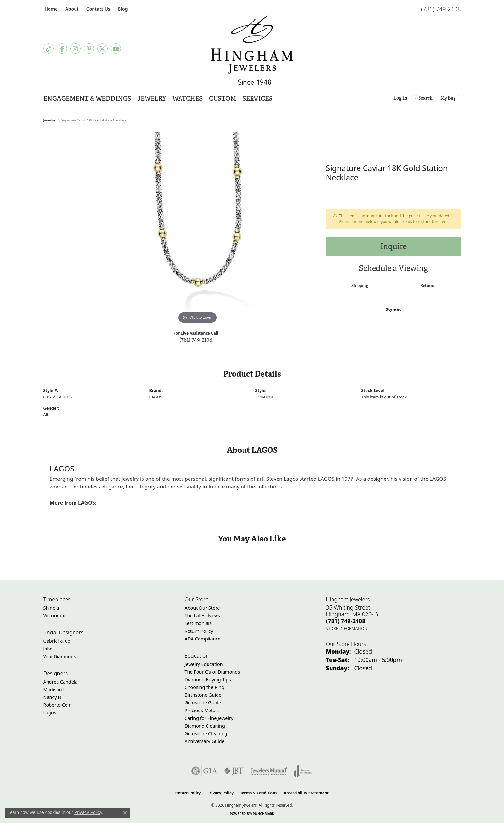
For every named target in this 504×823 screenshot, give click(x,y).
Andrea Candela (61, 682)
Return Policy (199, 631)
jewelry (49, 120)
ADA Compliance (203, 639)
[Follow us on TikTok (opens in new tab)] (49, 49)
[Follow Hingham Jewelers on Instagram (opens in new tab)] (75, 49)
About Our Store (202, 608)
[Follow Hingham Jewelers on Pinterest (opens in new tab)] (89, 49)
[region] (198, 229)
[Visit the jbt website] (234, 771)
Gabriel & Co (57, 641)
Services (257, 98)
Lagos (50, 713)
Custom (223, 98)
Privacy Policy (220, 793)
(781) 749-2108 (196, 340)
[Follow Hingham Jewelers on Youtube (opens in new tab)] (116, 49)
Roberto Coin (58, 705)
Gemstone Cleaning (206, 734)
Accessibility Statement (306, 793)
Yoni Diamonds (60, 656)
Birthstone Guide (203, 695)
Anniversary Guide (205, 741)
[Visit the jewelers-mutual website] (269, 771)
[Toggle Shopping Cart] (451, 98)
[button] (71, 9)
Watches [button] (188, 98)
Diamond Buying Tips (208, 680)
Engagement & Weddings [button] (87, 98)
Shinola (51, 608)
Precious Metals (202, 710)
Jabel (49, 649)
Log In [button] (400, 99)
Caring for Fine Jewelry (209, 718)
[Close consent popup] (125, 813)
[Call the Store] (346, 621)
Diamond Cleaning (205, 726)
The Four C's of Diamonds (212, 672)
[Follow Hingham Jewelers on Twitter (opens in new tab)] (102, 49)
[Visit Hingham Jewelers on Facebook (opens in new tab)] (62, 49)
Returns (428, 286)
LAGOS (156, 397)
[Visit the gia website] (204, 771)
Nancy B (52, 697)
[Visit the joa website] (303, 771)
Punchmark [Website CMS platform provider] (264, 814)
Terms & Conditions (259, 793)
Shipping (360, 286)
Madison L (54, 689)
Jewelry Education (204, 664)
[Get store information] (347, 628)
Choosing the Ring (205, 687)
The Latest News (202, 616)
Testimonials (198, 623)
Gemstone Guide (203, 703)
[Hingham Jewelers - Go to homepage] (252, 50)
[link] (51, 9)
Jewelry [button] (152, 98)
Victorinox (54, 616)
